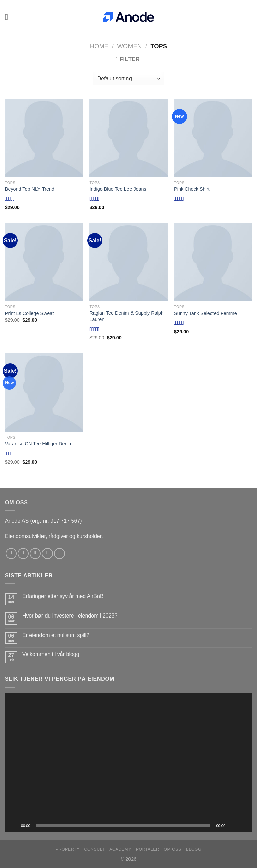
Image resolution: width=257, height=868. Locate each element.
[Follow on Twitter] (35, 553)
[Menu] (9, 17)
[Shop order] (128, 79)
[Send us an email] (47, 553)
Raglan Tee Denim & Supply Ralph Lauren (126, 316)
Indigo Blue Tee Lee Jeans (118, 189)
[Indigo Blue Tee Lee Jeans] (128, 138)
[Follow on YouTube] (59, 553)
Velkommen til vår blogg (51, 654)
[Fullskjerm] (243, 825)
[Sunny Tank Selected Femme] (213, 262)
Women (129, 46)
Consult (95, 849)
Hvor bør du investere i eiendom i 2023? (70, 616)
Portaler (148, 849)
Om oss (173, 849)
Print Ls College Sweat (29, 313)
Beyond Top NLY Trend (30, 189)
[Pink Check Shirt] (213, 138)
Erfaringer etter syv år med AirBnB (63, 596)
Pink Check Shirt (192, 189)
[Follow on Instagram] (23, 553)
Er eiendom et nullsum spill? (56, 635)
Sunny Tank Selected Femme (205, 313)
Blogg (194, 849)
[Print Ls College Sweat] (44, 262)
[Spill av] (14, 825)
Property (68, 849)
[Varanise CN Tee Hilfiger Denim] (44, 392)
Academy (120, 849)
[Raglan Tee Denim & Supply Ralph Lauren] (128, 262)
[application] (128, 763)
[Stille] (233, 825)
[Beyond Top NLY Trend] (44, 138)
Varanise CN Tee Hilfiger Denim (39, 444)
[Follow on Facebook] (11, 553)
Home (99, 46)
